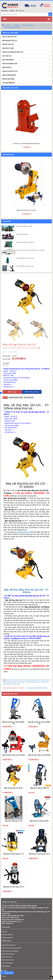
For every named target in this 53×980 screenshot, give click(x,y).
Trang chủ (8, 25)
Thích (5, 352)
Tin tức (4, 976)
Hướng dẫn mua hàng (16, 398)
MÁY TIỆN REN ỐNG (22, 234)
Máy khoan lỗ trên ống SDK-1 (39, 821)
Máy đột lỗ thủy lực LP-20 (14, 821)
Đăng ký (12, 11)
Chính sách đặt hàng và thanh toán (12, 948)
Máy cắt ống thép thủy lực (28, 680)
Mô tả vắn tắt (29, 398)
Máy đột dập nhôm (8, 79)
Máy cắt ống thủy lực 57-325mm (35, 682)
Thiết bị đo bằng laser (10, 64)
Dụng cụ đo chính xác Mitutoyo (13, 52)
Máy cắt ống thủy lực (28, 25)
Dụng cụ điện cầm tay (9, 75)
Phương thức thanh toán (9, 945)
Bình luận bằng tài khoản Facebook (13, 688)
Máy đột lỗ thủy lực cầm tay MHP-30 (14, 723)
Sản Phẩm (16, 25)
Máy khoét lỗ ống (8, 48)
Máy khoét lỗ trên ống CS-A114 (39, 854)
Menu (5, 19)
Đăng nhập (4, 11)
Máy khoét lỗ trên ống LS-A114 (14, 887)
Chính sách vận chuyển (8, 954)
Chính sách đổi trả (7, 957)
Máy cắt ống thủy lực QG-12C (13, 27)
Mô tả (5, 398)
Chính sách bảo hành (8, 960)
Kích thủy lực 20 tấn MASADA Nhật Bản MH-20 (26, 144)
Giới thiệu (5, 932)
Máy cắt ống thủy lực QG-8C (14, 788)
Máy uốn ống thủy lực (10, 41)
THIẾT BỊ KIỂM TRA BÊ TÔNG (25, 258)
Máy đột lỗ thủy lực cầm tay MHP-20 (39, 723)
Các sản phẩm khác (9, 83)
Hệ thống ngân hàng (8, 938)
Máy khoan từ (7, 67)
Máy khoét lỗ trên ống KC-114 (14, 854)
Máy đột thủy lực (8, 44)
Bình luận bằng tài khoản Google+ (37, 688)
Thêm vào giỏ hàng (32, 392)
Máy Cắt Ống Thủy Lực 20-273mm (26, 210)
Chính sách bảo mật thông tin (10, 951)
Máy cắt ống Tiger (19, 682)
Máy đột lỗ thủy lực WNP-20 (40, 788)
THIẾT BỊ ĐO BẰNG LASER (24, 226)
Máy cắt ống (41, 680)
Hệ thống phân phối (7, 935)
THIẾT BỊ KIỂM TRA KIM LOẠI (25, 266)
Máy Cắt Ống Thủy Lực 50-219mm (14, 755)
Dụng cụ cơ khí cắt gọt (10, 71)
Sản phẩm (5, 974)
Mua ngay (12, 392)
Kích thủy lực (7, 56)
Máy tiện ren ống (8, 60)
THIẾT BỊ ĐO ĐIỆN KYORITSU (25, 242)
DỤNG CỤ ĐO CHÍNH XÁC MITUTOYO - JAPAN (30, 250)
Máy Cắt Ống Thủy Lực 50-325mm (39, 755)
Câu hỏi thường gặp (7, 963)
